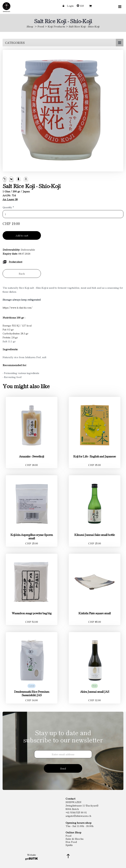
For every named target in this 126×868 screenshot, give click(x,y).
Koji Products (56, 26)
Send (63, 768)
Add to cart (22, 235)
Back (22, 274)
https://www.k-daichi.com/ (18, 307)
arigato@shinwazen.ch (78, 816)
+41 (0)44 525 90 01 (76, 812)
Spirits (69, 845)
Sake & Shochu (75, 839)
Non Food (71, 842)
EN (82, 6)
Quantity (8, 207)
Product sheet (16, 262)
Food (41, 26)
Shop (30, 26)
